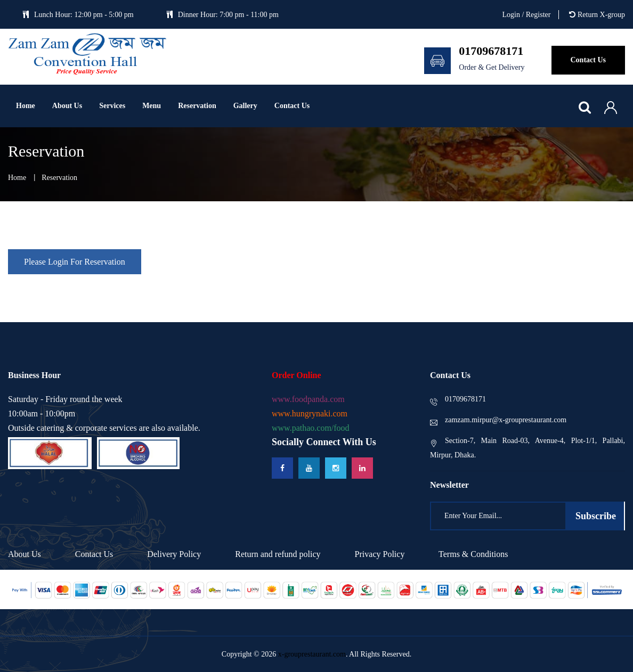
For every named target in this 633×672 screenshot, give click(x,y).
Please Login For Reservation (75, 262)
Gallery (245, 106)
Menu (152, 106)
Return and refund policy (278, 554)
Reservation (197, 106)
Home (26, 106)
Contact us (292, 106)
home (17, 178)
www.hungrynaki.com (310, 413)
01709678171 (458, 399)
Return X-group (597, 15)
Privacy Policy (380, 554)
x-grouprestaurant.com (312, 654)
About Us (67, 106)
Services (112, 106)
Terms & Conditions (473, 554)
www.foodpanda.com (308, 399)
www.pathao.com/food (311, 428)
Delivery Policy (174, 554)
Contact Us (94, 554)
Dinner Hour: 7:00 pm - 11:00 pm (223, 15)
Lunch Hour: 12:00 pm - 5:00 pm (78, 15)
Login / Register (526, 15)
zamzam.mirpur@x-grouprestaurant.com (498, 420)
